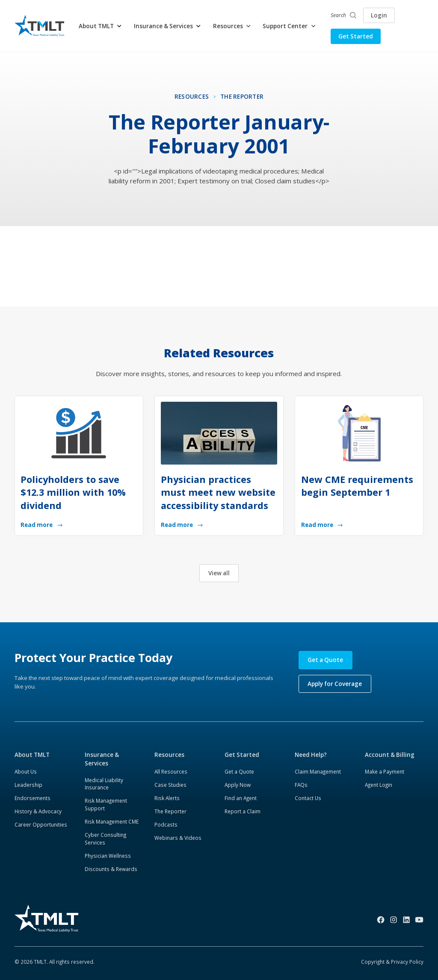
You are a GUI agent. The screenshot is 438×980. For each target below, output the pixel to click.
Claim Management (318, 771)
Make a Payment (385, 771)
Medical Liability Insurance (104, 784)
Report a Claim (243, 811)
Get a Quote (325, 660)
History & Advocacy (38, 811)
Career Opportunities (41, 824)
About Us (26, 771)
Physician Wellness (108, 856)
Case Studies (170, 785)
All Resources (171, 771)
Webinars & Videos (178, 838)
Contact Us (308, 798)
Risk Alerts (167, 798)
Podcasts (166, 824)
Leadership (28, 785)
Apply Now (238, 785)
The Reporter (170, 811)
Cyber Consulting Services (105, 839)
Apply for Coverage (335, 684)
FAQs (301, 785)
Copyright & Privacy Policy (392, 962)
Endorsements (33, 798)
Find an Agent (241, 798)
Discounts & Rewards (111, 869)
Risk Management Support (106, 804)
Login (379, 15)
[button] (101, 26)
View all (219, 573)
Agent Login (379, 785)
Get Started (356, 36)
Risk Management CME (112, 821)
